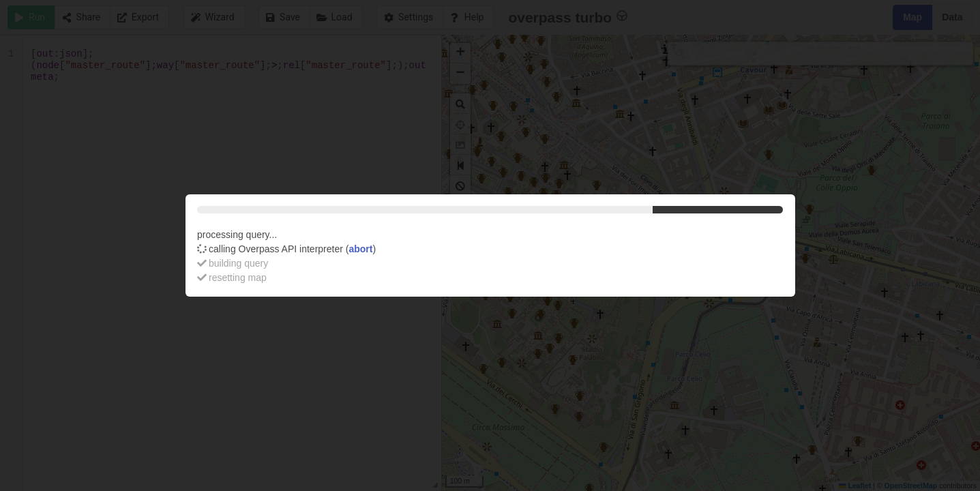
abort (360, 249)
